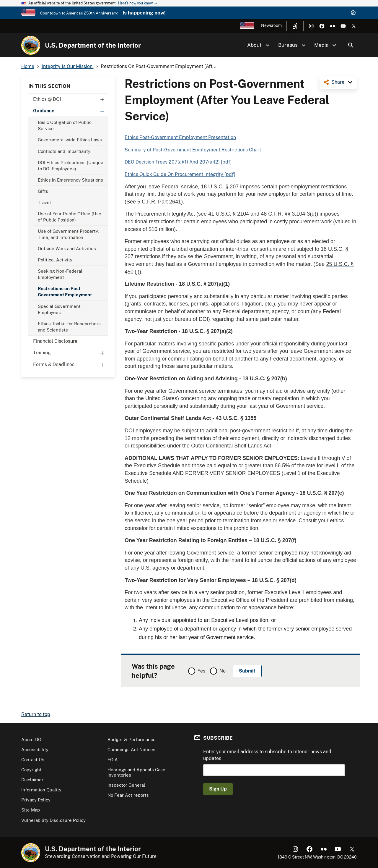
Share (338, 82)
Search (351, 45)
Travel (44, 202)
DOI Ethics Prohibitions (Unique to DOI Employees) (71, 166)
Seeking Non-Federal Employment (60, 274)
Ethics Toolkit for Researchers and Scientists (69, 327)
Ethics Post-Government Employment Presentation (180, 137)
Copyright (31, 770)
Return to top (36, 714)
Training (71, 353)
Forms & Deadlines (71, 365)
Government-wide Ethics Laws (70, 140)
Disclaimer (32, 780)
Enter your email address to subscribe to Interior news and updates (267, 755)
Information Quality (41, 790)
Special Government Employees (59, 309)
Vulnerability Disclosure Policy (53, 820)
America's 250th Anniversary (92, 13)
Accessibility (35, 750)
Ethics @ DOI (71, 99)
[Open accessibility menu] (295, 26)
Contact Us (33, 760)
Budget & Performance (132, 740)
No (223, 671)
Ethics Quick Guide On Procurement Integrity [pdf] (180, 174)
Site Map (31, 810)
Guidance (71, 111)
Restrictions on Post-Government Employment (65, 292)
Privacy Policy (36, 800)
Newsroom (271, 25)
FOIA (113, 760)
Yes (201, 671)
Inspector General (126, 785)
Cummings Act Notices (131, 750)
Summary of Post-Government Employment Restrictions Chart (193, 150)
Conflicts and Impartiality (64, 151)
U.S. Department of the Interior (93, 45)
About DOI (32, 740)
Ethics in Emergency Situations (70, 180)
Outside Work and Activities (67, 249)
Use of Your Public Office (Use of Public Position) (70, 217)
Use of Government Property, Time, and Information (68, 234)
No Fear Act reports (128, 795)
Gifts (43, 191)
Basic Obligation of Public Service (65, 125)
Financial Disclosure (55, 341)
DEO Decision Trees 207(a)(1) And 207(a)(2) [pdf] (178, 162)
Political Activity (55, 260)
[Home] (31, 45)
